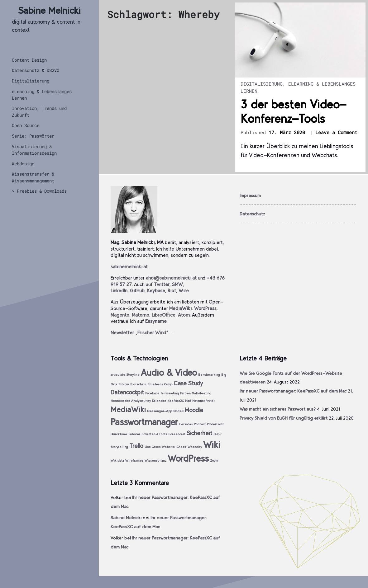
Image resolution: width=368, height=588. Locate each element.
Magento (120, 315)
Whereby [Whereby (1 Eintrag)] (195, 447)
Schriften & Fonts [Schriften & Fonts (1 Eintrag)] (154, 434)
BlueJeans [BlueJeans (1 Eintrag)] (155, 384)
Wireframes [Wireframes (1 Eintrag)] (134, 461)
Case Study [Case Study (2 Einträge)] (188, 383)
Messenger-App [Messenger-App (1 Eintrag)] (160, 411)
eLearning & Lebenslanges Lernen (42, 95)
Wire (184, 291)
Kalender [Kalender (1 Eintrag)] (159, 401)
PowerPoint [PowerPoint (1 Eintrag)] (215, 424)
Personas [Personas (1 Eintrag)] (186, 424)
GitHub (137, 291)
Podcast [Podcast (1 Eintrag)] (200, 424)
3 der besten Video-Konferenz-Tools (293, 111)
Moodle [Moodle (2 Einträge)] (194, 410)
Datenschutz (252, 214)
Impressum (250, 195)
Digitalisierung (31, 81)
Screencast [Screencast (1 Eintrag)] (177, 434)
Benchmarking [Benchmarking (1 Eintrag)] (209, 375)
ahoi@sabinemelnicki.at (171, 278)
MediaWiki (180, 308)
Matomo (141, 315)
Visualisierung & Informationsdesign (34, 150)
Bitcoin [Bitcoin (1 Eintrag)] (124, 384)
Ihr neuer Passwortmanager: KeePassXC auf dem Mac (293, 391)
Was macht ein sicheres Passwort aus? (278, 409)
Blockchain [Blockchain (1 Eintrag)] (138, 384)
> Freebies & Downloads (39, 191)
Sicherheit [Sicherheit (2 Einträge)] (199, 433)
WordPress (205, 308)
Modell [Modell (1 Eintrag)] (178, 411)
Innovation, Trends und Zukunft (39, 111)
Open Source (26, 125)
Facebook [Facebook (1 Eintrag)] (152, 393)
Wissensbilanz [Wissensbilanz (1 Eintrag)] (155, 461)
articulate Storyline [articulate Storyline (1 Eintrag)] (125, 375)
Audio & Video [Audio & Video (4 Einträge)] (169, 372)
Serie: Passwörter (33, 136)
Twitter (162, 284)
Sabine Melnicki (49, 10)
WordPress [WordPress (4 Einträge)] (188, 458)
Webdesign (23, 164)
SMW (177, 284)
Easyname (156, 321)
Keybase (156, 291)
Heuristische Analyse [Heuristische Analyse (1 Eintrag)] (127, 401)
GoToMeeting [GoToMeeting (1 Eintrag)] (202, 393)
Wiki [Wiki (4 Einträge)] (212, 445)
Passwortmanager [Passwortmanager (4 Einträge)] (144, 422)
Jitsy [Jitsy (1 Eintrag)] (148, 401)
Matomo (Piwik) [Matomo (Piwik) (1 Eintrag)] (203, 401)
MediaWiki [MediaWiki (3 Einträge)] (128, 409)
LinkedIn (119, 291)
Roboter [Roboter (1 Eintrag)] (134, 434)
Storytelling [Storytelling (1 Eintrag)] (119, 447)
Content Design (29, 60)
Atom (184, 315)
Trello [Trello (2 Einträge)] (136, 446)
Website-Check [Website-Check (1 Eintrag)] (174, 447)
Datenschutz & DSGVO (36, 70)
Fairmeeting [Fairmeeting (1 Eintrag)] (170, 393)
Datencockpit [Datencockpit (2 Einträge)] (127, 392)
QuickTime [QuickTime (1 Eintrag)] (119, 434)
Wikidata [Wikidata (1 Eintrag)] (117, 461)
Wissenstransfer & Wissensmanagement (33, 177)
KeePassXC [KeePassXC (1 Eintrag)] (176, 401)
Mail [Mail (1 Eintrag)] (188, 401)
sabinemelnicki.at (129, 267)
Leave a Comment (336, 133)
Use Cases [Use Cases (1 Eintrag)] (153, 447)
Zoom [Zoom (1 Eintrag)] (214, 461)
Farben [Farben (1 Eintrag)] (185, 393)
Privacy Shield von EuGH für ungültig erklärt (284, 418)
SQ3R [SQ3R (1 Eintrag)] (217, 434)
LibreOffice (164, 315)
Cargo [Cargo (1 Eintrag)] (168, 384)
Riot (172, 291)
